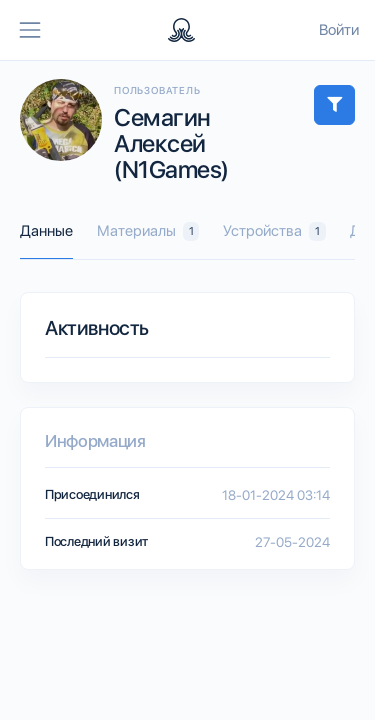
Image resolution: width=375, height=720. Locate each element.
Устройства (274, 231)
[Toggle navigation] (30, 30)
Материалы (148, 231)
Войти (339, 30)
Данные (46, 231)
